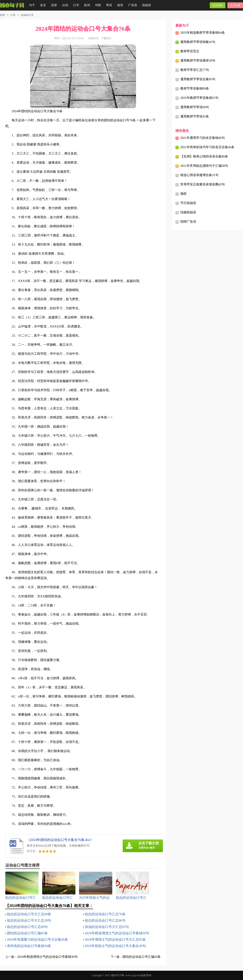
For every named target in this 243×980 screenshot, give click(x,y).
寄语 (109, 5)
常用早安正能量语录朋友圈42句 (203, 184)
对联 (98, 5)
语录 (54, 5)
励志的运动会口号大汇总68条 (29, 914)
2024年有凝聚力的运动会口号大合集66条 (37, 939)
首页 (3, 15)
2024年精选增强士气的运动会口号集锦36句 (117, 933)
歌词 (87, 5)
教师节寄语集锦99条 (195, 88)
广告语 (133, 5)
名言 (43, 5)
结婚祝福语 (188, 212)
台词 (65, 5)
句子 (32, 5)
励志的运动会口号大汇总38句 (29, 920)
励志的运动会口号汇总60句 (27, 927)
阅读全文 (93, 38)
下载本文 (106, 38)
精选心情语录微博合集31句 (199, 175)
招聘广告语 (188, 222)
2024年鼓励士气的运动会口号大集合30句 (115, 946)
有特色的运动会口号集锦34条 (29, 946)
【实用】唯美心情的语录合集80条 (204, 156)
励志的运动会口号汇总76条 (105, 914)
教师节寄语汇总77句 (195, 70)
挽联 (183, 194)
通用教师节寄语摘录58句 (198, 61)
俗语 (120, 5)
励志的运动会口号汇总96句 (105, 920)
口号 (76, 5)
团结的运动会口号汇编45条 (27, 933)
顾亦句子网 (118, 975)
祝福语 (147, 5)
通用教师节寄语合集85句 (198, 79)
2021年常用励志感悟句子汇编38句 (204, 166)
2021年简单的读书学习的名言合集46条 (207, 147)
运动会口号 (27, 15)
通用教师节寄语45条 (195, 116)
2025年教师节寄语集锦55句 (199, 98)
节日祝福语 (188, 203)
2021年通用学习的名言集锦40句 (203, 138)
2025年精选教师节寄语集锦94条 (203, 33)
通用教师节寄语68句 (195, 107)
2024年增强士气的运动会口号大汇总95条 (115, 939)
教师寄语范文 (190, 51)
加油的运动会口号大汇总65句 (107, 927)
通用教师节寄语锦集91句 (198, 42)
